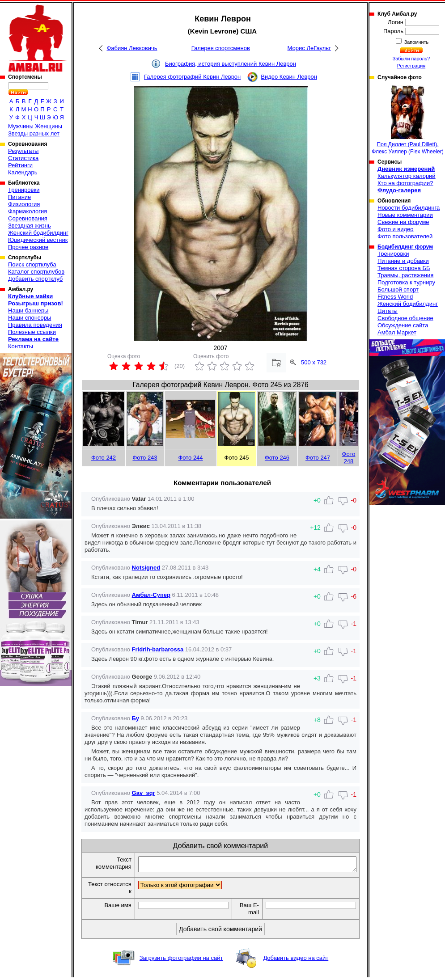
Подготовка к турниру (406, 282)
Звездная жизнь (30, 226)
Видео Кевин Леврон (289, 77)
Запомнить (416, 42)
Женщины (49, 126)
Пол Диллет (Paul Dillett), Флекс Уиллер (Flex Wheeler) (407, 120)
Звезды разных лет (34, 133)
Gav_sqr (144, 793)
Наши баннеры (28, 310)
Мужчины (21, 126)
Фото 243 (145, 458)
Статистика (23, 158)
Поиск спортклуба (32, 264)
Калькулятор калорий (407, 176)
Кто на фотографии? (405, 183)
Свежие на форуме (403, 222)
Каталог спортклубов (36, 272)
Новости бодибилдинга (409, 208)
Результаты (23, 151)
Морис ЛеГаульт (309, 48)
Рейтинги (20, 165)
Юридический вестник (38, 240)
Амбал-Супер (151, 595)
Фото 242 (104, 458)
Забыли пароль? (411, 59)
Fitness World (395, 297)
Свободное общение (405, 318)
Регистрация (411, 66)
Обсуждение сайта (403, 325)
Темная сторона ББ (404, 268)
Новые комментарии (405, 215)
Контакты (21, 346)
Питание (19, 197)
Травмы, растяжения (405, 275)
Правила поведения (35, 325)
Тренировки (24, 190)
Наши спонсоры (30, 318)
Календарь (23, 172)
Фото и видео (396, 229)
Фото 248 (349, 458)
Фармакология (28, 211)
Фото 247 (318, 458)
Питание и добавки (403, 261)
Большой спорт (398, 289)
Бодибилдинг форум (405, 247)
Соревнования (28, 218)
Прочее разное (28, 247)
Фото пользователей (405, 236)
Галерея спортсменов (221, 48)
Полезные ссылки (32, 332)
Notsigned (146, 568)
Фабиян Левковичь (132, 48)
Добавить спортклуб (35, 279)
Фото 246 (277, 458)
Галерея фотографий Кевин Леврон (192, 77)
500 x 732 (314, 362)
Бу (136, 718)
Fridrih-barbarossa (158, 649)
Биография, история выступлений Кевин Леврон (231, 64)
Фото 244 (190, 458)
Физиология (24, 204)
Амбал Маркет (397, 332)
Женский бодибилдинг (38, 233)
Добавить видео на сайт (296, 961)
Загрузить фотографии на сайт (181, 961)
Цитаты (388, 311)
